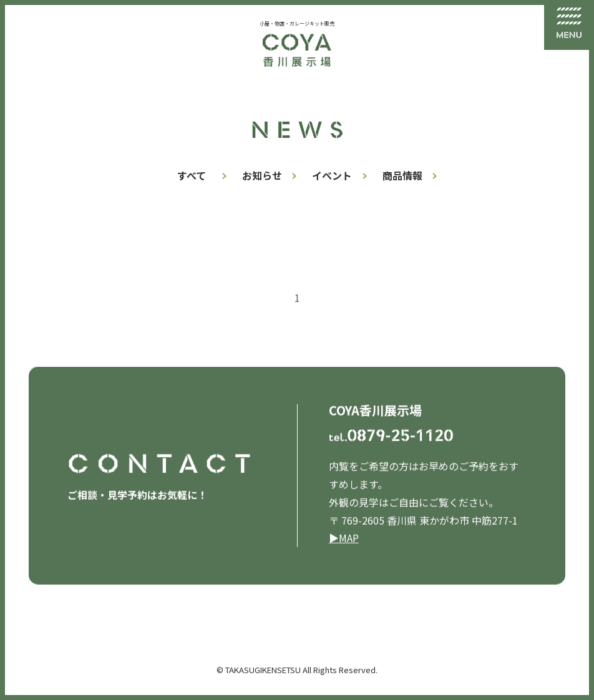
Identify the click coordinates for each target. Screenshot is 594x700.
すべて (192, 175)
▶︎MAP (344, 539)
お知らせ (262, 175)
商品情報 (402, 175)
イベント (332, 175)
